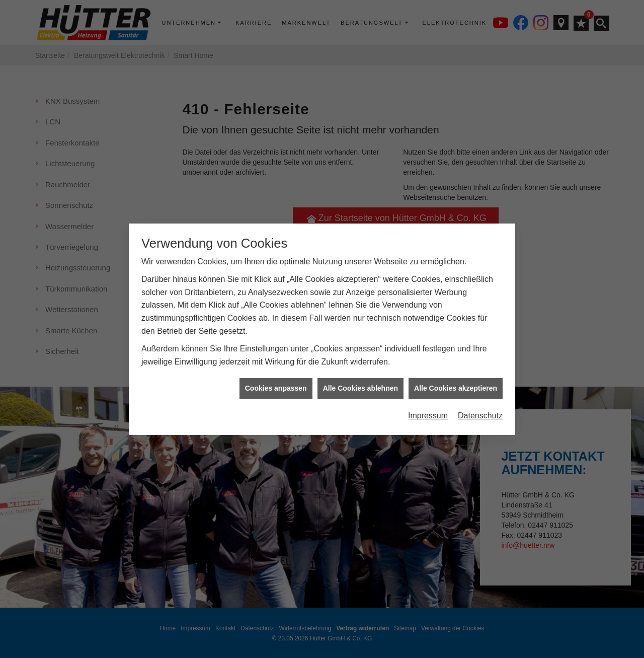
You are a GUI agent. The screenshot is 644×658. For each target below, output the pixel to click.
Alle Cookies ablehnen (360, 380)
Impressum (428, 408)
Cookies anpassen (276, 380)
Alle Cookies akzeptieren (456, 380)
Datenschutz (480, 408)
